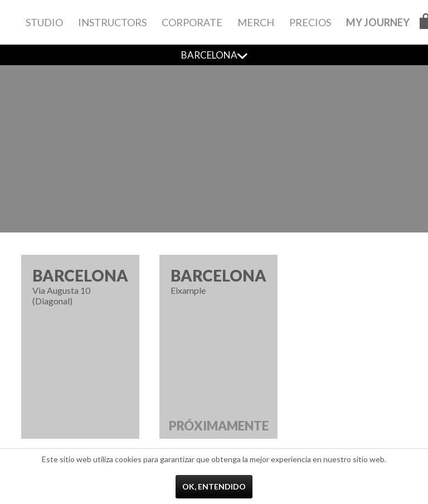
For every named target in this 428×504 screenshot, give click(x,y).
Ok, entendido (214, 486)
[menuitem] (44, 22)
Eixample (218, 352)
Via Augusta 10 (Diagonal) (80, 286)
